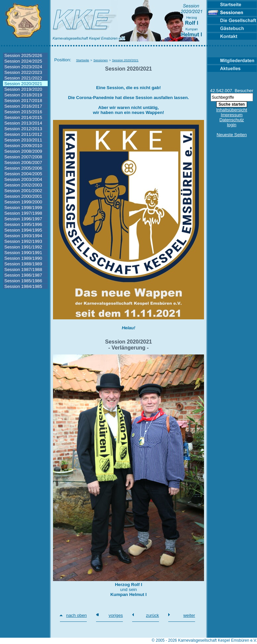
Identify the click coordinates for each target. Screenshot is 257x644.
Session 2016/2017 (23, 106)
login (231, 125)
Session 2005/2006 (23, 168)
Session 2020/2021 (23, 84)
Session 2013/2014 (23, 123)
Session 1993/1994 (23, 236)
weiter (189, 615)
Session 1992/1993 (23, 241)
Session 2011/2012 (23, 134)
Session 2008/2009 (23, 151)
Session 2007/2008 (23, 157)
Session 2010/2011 (23, 140)
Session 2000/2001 (23, 196)
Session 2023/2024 (23, 67)
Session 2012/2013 (23, 129)
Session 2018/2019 (23, 95)
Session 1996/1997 (23, 219)
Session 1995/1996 (23, 224)
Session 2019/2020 (23, 89)
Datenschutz (231, 120)
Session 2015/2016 (23, 112)
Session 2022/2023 (23, 72)
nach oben (77, 615)
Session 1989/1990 (23, 258)
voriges (116, 615)
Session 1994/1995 (23, 230)
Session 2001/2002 (23, 191)
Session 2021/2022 (23, 78)
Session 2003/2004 (23, 179)
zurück (153, 615)
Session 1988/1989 (23, 264)
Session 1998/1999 (23, 208)
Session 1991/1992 (23, 247)
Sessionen (101, 60)
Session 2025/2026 (23, 55)
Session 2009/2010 (23, 146)
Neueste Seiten (232, 135)
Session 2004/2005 (23, 174)
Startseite (83, 60)
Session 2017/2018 (23, 101)
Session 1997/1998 (23, 213)
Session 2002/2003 (23, 185)
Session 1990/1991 (23, 253)
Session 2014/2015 (23, 117)
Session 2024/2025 (23, 61)
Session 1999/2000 (23, 202)
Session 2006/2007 (23, 162)
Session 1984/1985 (23, 286)
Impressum (232, 115)
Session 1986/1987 (23, 275)
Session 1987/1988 (23, 269)
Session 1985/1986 (23, 281)
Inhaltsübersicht (232, 110)
